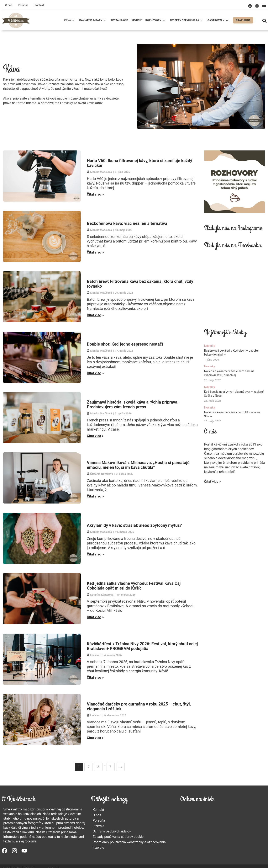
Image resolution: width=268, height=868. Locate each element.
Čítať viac (94, 194)
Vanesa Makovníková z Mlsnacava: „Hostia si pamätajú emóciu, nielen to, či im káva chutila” (138, 465)
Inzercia (99, 826)
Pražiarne (243, 20)
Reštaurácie (119, 20)
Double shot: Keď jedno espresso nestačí (125, 344)
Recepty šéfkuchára (187, 20)
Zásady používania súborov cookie (118, 837)
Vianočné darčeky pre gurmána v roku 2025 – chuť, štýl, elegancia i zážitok (139, 706)
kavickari (96, 655)
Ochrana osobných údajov (112, 831)
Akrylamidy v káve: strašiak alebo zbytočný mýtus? (134, 525)
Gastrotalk (218, 20)
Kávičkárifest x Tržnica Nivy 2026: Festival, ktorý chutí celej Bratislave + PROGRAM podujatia (142, 646)
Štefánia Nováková (102, 474)
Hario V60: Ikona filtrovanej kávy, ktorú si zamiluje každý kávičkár (140, 163)
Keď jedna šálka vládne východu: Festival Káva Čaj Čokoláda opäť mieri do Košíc (134, 586)
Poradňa (23, 5)
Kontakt (39, 5)
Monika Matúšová (101, 172)
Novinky (210, 346)
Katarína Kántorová (102, 595)
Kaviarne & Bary (93, 20)
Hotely (137, 20)
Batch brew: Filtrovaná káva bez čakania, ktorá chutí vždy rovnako (140, 284)
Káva (70, 20)
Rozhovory (156, 20)
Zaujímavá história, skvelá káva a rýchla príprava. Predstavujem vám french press (133, 404)
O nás (9, 5)
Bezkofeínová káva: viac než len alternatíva (127, 223)
